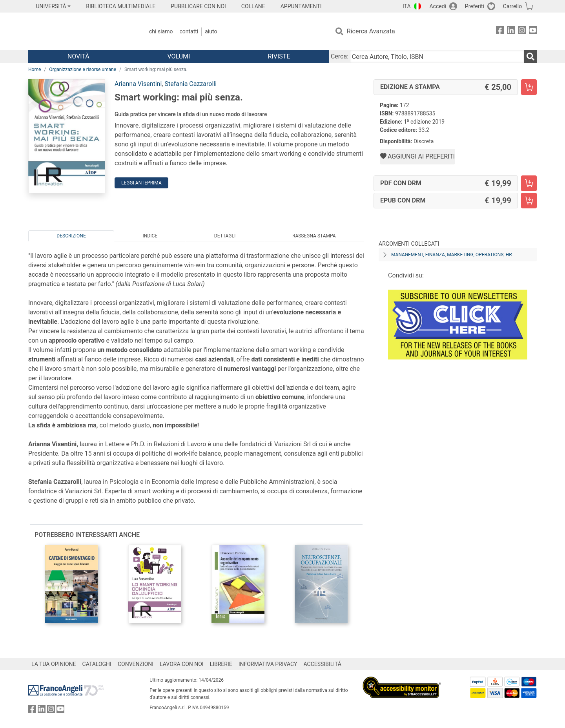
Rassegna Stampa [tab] (314, 236)
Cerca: (340, 56)
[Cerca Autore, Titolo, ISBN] (437, 57)
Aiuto (211, 31)
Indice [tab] (150, 236)
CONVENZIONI (136, 664)
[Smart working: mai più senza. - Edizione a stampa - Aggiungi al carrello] (529, 87)
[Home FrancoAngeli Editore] (80, 31)
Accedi (438, 6)
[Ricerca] (530, 57)
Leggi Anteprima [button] (141, 183)
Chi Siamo (161, 31)
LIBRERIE (221, 664)
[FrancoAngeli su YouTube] (533, 32)
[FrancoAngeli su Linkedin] (511, 32)
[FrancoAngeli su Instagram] (522, 32)
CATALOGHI (97, 664)
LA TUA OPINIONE (54, 664)
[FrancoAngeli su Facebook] (500, 32)
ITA (407, 6)
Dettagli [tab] (225, 236)
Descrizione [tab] (71, 236)
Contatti (189, 31)
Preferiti (475, 6)
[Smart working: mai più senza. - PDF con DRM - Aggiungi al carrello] (529, 183)
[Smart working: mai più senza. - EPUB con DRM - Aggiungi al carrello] (529, 201)
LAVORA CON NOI (182, 664)
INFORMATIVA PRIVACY (268, 664)
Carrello (512, 6)
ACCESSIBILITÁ (323, 664)
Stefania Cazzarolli (190, 84)
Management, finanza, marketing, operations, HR (452, 255)
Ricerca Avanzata (371, 31)
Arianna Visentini (138, 84)
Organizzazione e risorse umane (83, 69)
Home (35, 69)
